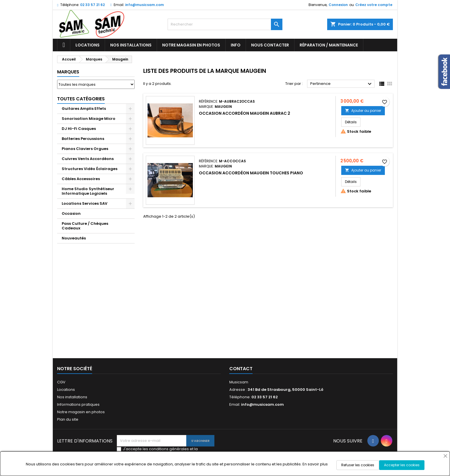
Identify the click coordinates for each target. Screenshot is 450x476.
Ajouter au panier (363, 111)
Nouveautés (74, 238)
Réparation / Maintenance (329, 45)
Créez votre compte (374, 5)
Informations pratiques (78, 404)
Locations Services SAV (85, 203)
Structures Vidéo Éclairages (90, 169)
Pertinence (342, 84)
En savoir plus (315, 464)
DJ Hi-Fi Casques (79, 129)
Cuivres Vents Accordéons (88, 159)
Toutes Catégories (81, 99)
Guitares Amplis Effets (84, 109)
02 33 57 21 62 (92, 5)
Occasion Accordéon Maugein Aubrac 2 (245, 113)
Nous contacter (270, 45)
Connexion (338, 5)
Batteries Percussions (83, 139)
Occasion (71, 213)
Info (236, 45)
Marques (68, 72)
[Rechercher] (225, 24)
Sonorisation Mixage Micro (89, 119)
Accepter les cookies (402, 465)
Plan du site (68, 419)
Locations (88, 45)
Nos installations (131, 45)
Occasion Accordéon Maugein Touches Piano (251, 173)
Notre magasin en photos (191, 45)
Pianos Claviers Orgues (85, 149)
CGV (61, 382)
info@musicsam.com (144, 5)
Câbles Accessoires (81, 179)
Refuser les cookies (358, 465)
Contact (241, 369)
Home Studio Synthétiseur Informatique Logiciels (88, 191)
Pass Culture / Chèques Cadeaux (85, 226)
